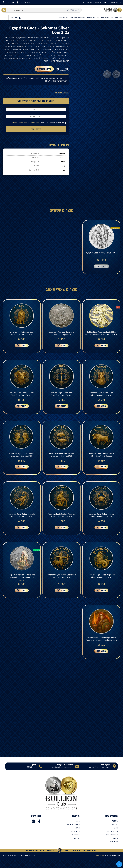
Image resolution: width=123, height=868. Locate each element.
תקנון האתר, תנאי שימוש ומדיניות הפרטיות (25, 123)
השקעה (115, 829)
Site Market (99, 864)
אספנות (115, 833)
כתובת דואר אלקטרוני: (64, 773)
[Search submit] (4, 10)
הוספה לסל (101, 348)
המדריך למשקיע (80, 18)
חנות (116, 18)
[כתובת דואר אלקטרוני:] (77, 774)
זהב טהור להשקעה (107, 18)
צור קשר (62, 18)
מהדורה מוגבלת (112, 843)
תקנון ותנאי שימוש (73, 833)
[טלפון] (40, 774)
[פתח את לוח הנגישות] (119, 864)
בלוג (78, 829)
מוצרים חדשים (113, 839)
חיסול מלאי (114, 850)
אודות (78, 836)
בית (121, 18)
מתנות (115, 846)
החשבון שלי (75, 839)
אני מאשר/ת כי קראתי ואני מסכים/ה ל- (39, 123)
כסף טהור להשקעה (93, 18)
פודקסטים (69, 18)
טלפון (34, 773)
